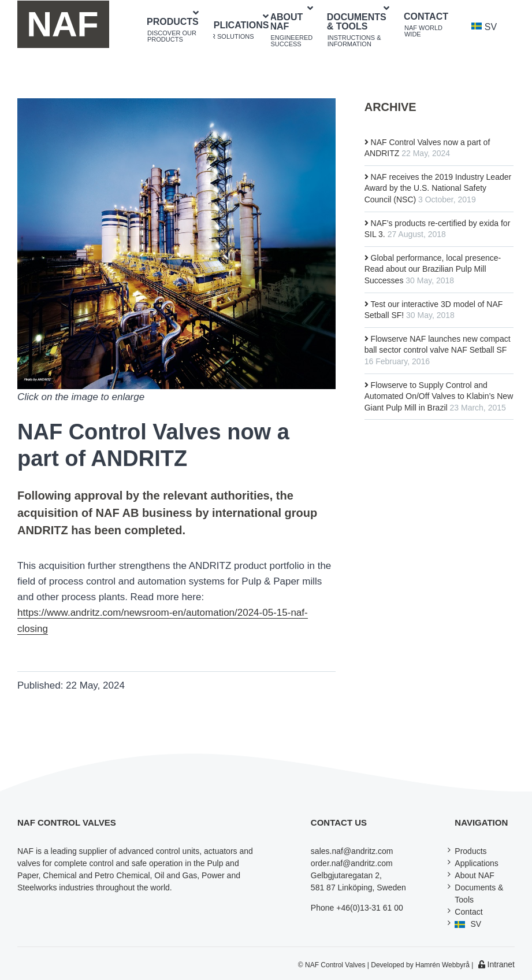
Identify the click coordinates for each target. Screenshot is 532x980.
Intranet (496, 964)
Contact (468, 912)
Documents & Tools (479, 894)
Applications (477, 863)
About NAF (474, 875)
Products (470, 851)
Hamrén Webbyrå (442, 965)
